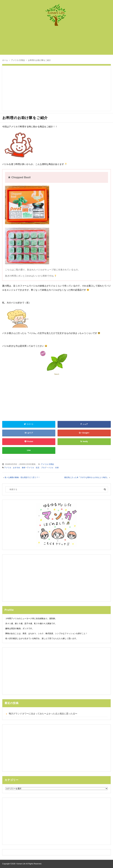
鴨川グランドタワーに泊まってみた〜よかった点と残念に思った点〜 (43, 714)
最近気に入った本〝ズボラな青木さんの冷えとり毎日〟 (86, 477)
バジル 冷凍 (53, 468)
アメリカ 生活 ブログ (37, 468)
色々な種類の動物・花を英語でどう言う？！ (22, 477)
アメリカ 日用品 (47, 464)
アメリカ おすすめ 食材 (15, 468)
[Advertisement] (58, 42)
